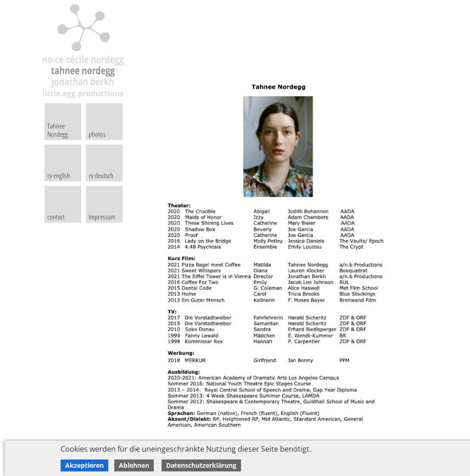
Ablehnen (134, 465)
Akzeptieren (84, 465)
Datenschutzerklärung (201, 465)
